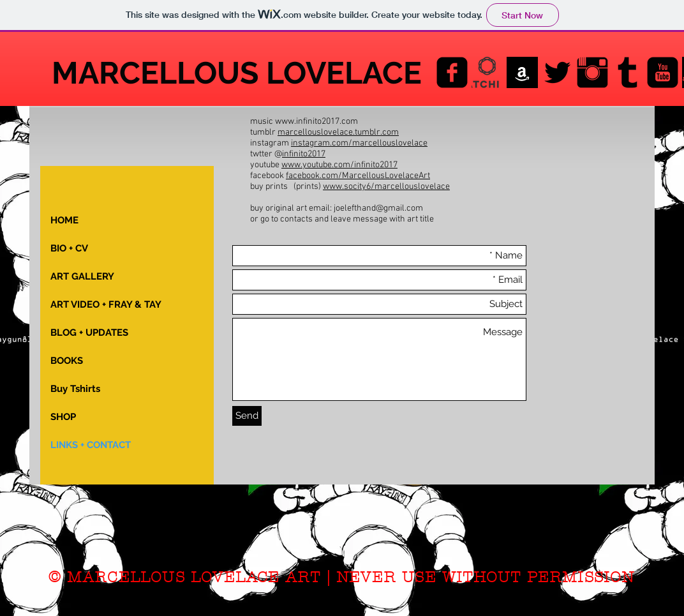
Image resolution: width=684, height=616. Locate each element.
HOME (64, 220)
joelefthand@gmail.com (378, 208)
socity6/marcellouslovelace (397, 187)
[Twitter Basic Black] (557, 72)
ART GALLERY (82, 276)
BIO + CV (69, 248)
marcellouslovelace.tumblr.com (338, 132)
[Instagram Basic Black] (592, 72)
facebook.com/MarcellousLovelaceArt (358, 176)
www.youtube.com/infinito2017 (339, 165)
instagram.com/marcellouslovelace (359, 143)
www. (333, 187)
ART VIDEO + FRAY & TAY (106, 304)
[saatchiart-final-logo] (487, 72)
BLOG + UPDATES (89, 333)
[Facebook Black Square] (452, 72)
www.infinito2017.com (316, 122)
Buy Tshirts (75, 389)
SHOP (63, 417)
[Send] (247, 416)
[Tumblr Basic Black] (628, 72)
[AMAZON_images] (522, 72)
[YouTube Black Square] (663, 72)
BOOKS (67, 361)
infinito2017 (304, 154)
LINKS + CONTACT (91, 445)
